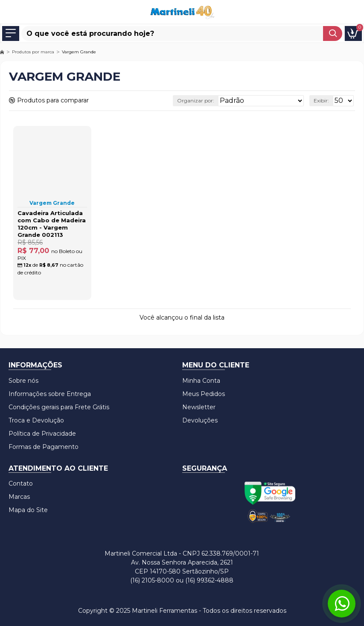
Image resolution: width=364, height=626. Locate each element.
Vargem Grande (52, 203)
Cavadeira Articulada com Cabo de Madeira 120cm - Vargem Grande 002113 (52, 224)
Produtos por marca (33, 52)
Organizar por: (196, 100)
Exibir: (321, 100)
